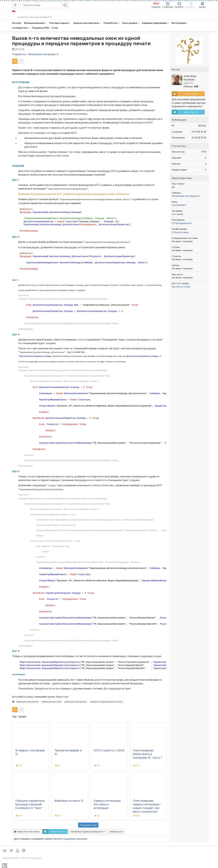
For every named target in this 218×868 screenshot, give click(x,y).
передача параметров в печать (107, 702)
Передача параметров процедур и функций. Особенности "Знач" (30, 804)
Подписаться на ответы (27, 831)
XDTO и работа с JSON (109, 750)
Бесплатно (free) (181, 287)
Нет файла (177, 214)
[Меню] (15, 5)
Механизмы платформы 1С (186, 196)
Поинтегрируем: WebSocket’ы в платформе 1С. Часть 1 (147, 754)
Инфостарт (62, 697)
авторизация (80, 839)
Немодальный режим (27, 702)
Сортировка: (88, 831)
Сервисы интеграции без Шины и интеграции (107, 804)
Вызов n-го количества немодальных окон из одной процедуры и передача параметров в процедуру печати (81, 41)
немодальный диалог (76, 702)
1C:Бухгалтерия (180, 232)
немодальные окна (51, 702)
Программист (179, 205)
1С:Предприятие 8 (182, 223)
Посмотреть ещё (88, 825)
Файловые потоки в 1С (69, 801)
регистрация (64, 839)
